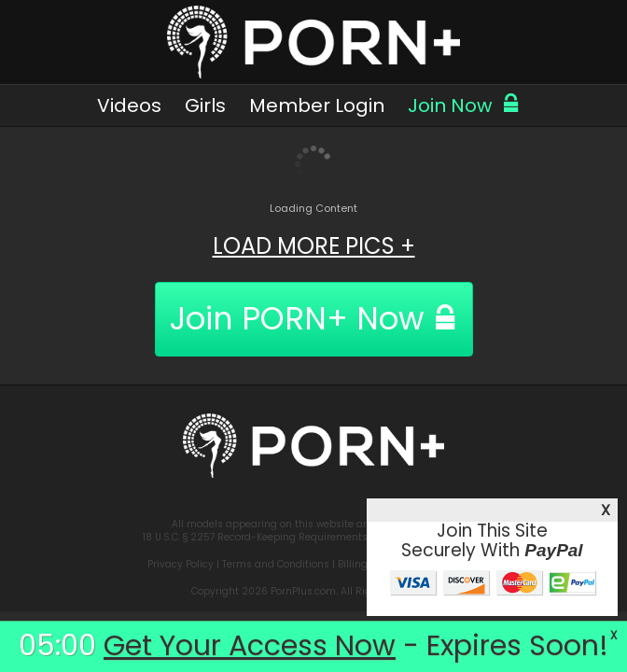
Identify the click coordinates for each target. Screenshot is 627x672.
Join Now (464, 105)
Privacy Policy (181, 564)
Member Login (317, 105)
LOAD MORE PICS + (314, 246)
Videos (129, 105)
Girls (205, 105)
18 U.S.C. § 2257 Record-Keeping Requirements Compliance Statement (313, 537)
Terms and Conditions (276, 564)
